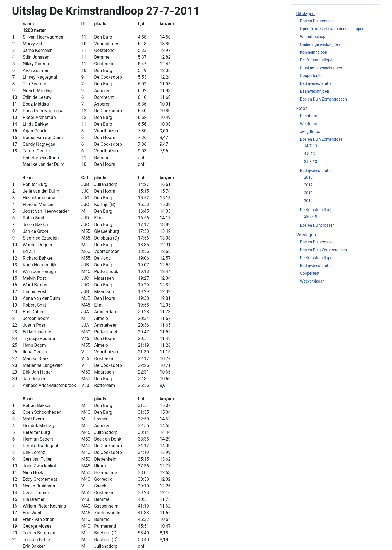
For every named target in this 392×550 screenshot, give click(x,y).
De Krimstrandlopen (317, 60)
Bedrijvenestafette (316, 83)
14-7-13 (311, 146)
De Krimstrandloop (316, 210)
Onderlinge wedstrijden (320, 44)
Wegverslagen (312, 281)
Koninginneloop (314, 52)
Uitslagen (306, 14)
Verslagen (306, 235)
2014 (308, 201)
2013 (308, 193)
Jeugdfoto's (310, 131)
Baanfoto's (309, 116)
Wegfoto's (309, 124)
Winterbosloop (313, 37)
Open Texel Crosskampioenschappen (332, 29)
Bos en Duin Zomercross (321, 139)
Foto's (302, 108)
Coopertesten (312, 76)
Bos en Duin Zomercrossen (324, 99)
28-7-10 (311, 216)
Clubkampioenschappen (321, 68)
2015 (308, 177)
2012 (308, 185)
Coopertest (310, 273)
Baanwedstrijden (315, 91)
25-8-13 (311, 162)
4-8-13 (310, 154)
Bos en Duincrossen (318, 21)
